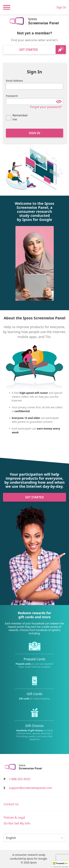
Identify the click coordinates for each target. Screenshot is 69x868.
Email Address (14, 81)
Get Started (29, 50)
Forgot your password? (46, 107)
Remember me (20, 117)
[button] (61, 865)
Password (12, 96)
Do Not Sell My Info (17, 823)
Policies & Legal (14, 817)
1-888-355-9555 (20, 779)
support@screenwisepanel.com (30, 788)
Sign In (61, 7)
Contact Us (11, 804)
